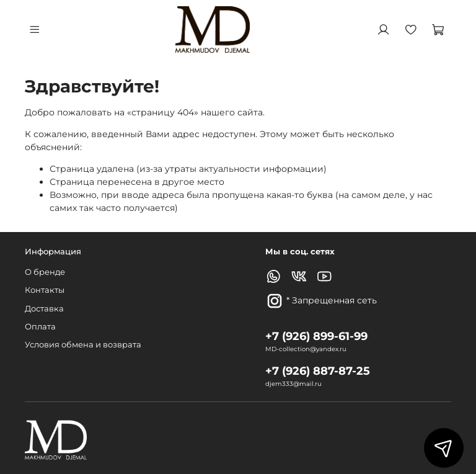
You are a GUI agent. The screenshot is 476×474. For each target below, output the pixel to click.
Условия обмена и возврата (83, 345)
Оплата (40, 327)
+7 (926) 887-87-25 (318, 371)
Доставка (44, 309)
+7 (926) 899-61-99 (316, 336)
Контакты (45, 290)
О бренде (45, 272)
